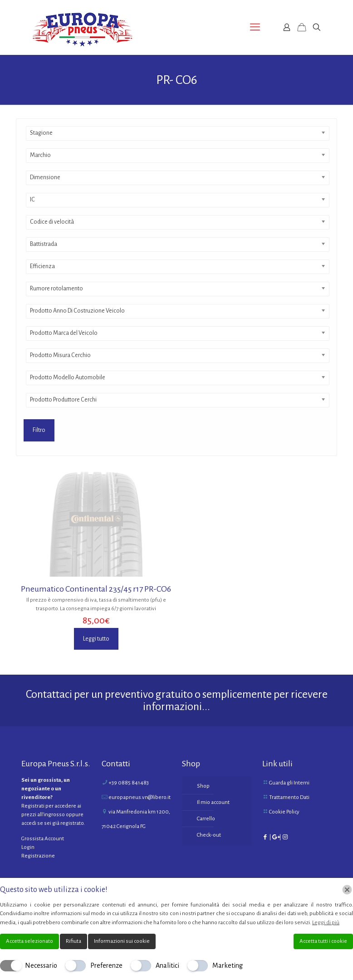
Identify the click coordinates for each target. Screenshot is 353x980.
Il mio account (213, 802)
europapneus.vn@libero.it (140, 797)
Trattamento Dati (289, 797)
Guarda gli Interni (289, 783)
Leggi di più (326, 923)
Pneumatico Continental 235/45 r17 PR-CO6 (96, 589)
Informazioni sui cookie (122, 941)
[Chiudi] (347, 890)
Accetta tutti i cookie (323, 941)
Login (28, 847)
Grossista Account (43, 839)
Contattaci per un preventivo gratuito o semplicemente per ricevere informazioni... (177, 700)
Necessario (41, 965)
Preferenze (106, 965)
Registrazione (38, 856)
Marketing (228, 965)
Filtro (39, 430)
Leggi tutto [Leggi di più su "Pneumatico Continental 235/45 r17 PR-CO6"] (96, 639)
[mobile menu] (255, 27)
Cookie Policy (284, 812)
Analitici (167, 965)
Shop (203, 786)
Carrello (206, 819)
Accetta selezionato (29, 941)
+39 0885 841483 (129, 783)
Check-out (209, 835)
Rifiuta (74, 941)
